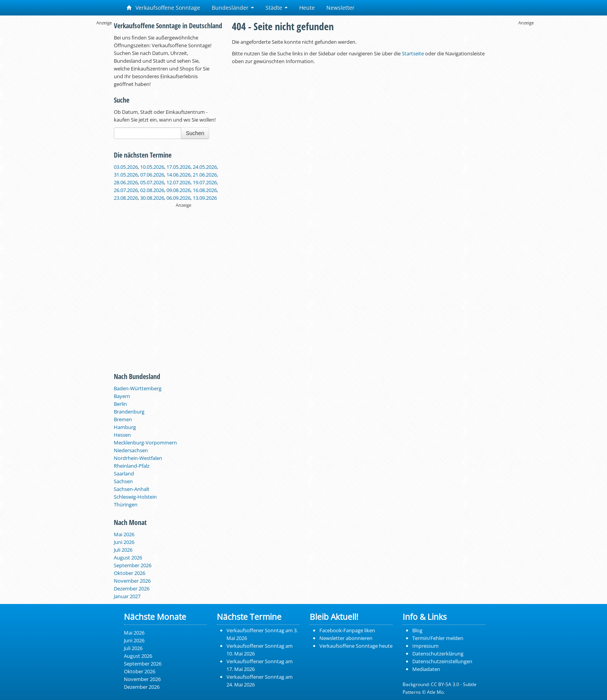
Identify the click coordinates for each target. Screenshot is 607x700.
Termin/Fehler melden (438, 638)
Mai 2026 (124, 534)
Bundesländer (233, 8)
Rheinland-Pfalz (132, 466)
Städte (277, 8)
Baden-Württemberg (138, 388)
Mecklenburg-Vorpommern (145, 443)
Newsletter (340, 8)
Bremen (123, 419)
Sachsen (123, 481)
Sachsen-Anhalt (132, 489)
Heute (307, 8)
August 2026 (128, 558)
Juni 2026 (124, 542)
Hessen (122, 435)
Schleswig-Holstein (135, 497)
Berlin (120, 404)
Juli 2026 (123, 550)
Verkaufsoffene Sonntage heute (356, 646)
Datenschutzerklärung (438, 654)
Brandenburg (129, 412)
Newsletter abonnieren (346, 638)
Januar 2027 (127, 596)
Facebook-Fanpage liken (347, 630)
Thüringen (126, 504)
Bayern (122, 396)
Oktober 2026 (129, 573)
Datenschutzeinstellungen (442, 661)
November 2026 (132, 581)
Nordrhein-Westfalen (138, 458)
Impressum (425, 646)
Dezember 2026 (132, 588)
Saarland (124, 474)
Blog (417, 630)
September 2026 (133, 565)
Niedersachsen (131, 450)
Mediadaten (426, 669)
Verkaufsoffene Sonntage (163, 8)
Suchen (195, 133)
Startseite (413, 53)
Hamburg (125, 427)
